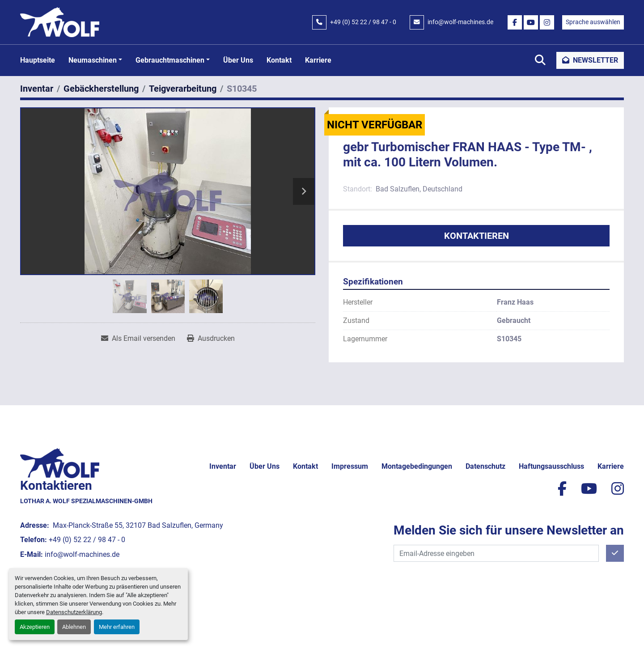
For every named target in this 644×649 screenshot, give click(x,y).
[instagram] (547, 22)
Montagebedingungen (417, 466)
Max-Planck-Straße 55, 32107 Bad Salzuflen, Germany (137, 525)
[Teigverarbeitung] (183, 89)
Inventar (223, 466)
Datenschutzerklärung (74, 612)
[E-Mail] (496, 553)
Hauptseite (38, 60)
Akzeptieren (35, 627)
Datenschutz (485, 466)
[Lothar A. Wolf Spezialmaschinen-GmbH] (60, 462)
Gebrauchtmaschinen (170, 60)
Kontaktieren (477, 236)
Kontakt (279, 60)
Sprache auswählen (593, 22)
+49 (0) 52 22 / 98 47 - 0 (363, 22)
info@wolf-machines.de (460, 22)
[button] (95, 60)
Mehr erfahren (117, 627)
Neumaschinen (93, 60)
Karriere (318, 60)
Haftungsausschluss (551, 466)
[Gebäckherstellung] (101, 89)
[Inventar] (37, 89)
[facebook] (515, 22)
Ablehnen (74, 627)
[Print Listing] (211, 339)
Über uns (238, 60)
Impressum (350, 466)
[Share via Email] (138, 339)
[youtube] (531, 22)
